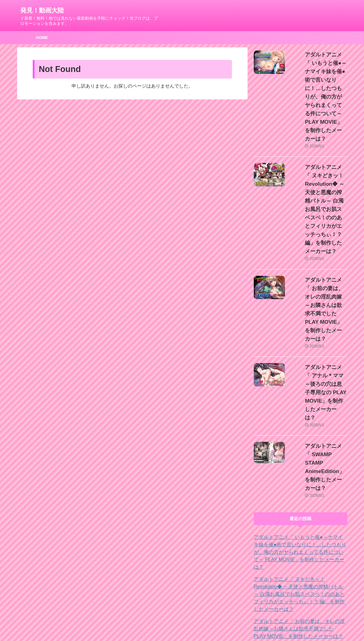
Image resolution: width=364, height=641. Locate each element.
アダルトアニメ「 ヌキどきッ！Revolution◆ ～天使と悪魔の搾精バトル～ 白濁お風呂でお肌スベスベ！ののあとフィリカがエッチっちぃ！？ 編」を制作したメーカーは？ (318, 159)
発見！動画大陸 (42, 10)
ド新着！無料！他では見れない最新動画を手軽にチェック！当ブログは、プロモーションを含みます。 (182, 623)
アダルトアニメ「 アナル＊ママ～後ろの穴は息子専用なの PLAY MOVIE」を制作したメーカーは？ (300, 498)
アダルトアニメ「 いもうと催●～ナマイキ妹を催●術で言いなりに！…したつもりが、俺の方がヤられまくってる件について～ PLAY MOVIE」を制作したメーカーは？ (318, 80)
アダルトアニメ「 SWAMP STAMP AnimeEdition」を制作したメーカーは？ (316, 337)
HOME (42, 38)
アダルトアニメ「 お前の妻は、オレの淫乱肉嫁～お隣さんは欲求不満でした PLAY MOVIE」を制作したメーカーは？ (318, 230)
